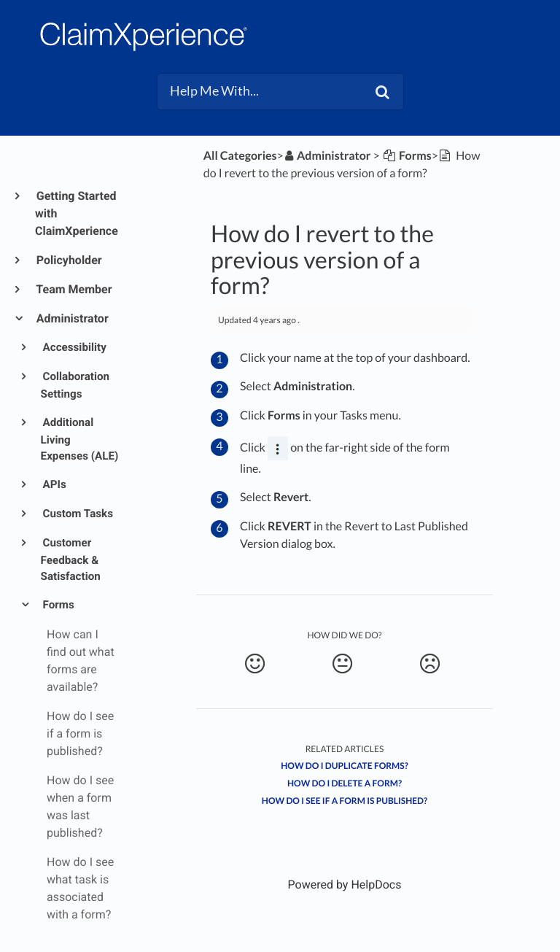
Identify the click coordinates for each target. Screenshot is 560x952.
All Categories (240, 156)
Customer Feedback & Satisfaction (71, 560)
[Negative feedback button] (430, 664)
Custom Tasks (77, 514)
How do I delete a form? (345, 783)
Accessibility (74, 347)
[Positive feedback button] (255, 664)
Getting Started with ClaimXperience (77, 213)
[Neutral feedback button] (342, 664)
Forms (58, 605)
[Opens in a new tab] (345, 885)
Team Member (74, 289)
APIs (54, 484)
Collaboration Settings (75, 385)
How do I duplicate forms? (345, 766)
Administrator (72, 318)
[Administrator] (327, 156)
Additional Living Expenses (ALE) (80, 440)
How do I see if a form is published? (345, 801)
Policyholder (69, 260)
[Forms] (407, 156)
